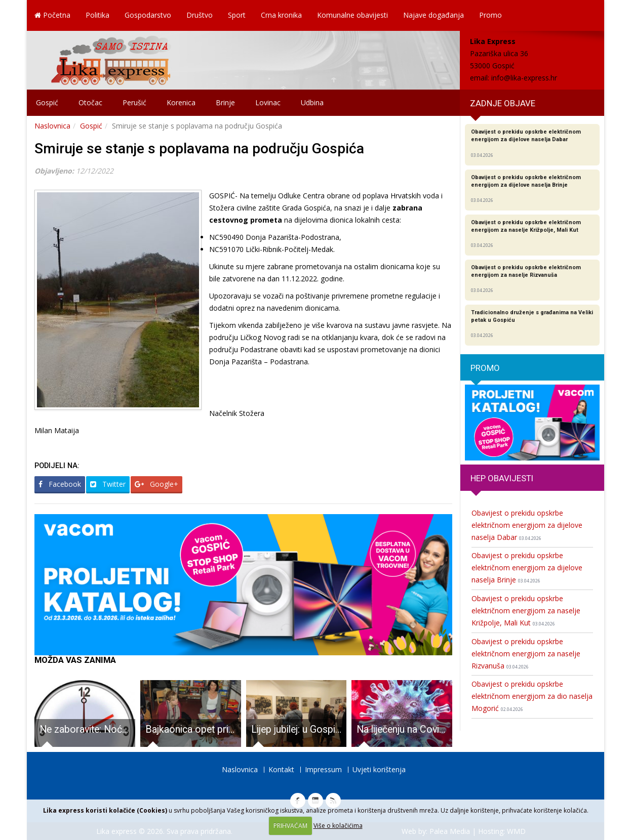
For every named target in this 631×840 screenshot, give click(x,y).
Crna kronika (281, 15)
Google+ (156, 484)
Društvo (200, 15)
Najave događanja (433, 15)
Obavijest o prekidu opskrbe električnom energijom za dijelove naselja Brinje (527, 568)
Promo (490, 15)
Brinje (225, 102)
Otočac (90, 102)
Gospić (47, 102)
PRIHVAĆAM (290, 826)
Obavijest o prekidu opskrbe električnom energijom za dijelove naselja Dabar (527, 525)
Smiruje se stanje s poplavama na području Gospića (199, 149)
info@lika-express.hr (524, 78)
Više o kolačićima (338, 826)
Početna (52, 15)
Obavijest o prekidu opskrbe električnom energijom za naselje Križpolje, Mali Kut (526, 611)
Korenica (181, 102)
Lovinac (268, 102)
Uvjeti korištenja (379, 769)
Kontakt (281, 769)
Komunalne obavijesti (352, 15)
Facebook (60, 484)
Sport (237, 15)
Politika (97, 15)
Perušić (134, 102)
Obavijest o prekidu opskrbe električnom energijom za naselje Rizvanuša (526, 654)
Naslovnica (52, 126)
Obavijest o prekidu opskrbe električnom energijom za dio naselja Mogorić (532, 696)
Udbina (312, 102)
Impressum (323, 769)
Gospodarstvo (148, 15)
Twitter (108, 484)
